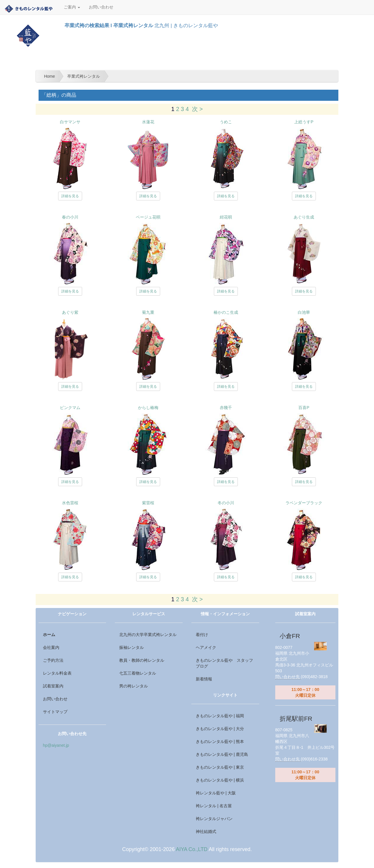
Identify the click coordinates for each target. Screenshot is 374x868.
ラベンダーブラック (304, 503)
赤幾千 (226, 408)
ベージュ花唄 (148, 217)
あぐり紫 (70, 312)
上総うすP (304, 122)
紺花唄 (226, 217)
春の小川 (70, 217)
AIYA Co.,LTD (192, 849)
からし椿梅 (148, 408)
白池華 (304, 312)
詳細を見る (70, 196)
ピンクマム (70, 408)
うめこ (226, 122)
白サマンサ (70, 122)
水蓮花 (148, 122)
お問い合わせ (101, 7)
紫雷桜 (148, 503)
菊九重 (148, 312)
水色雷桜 (70, 503)
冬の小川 (226, 503)
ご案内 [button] (72, 7)
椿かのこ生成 (226, 312)
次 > (197, 109)
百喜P (304, 408)
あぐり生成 (304, 217)
